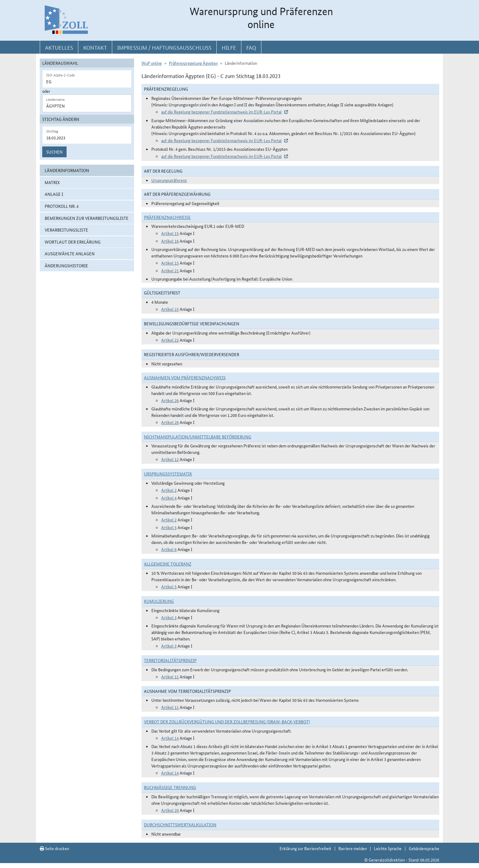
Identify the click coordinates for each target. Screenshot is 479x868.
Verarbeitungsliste (66, 230)
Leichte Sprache (388, 848)
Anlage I (54, 194)
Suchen (54, 152)
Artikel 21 (170, 270)
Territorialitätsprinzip (170, 660)
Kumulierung (159, 601)
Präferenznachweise (167, 217)
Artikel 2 (169, 490)
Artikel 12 (170, 459)
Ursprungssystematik (168, 474)
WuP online (152, 63)
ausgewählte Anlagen (70, 253)
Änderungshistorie (66, 265)
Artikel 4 (169, 498)
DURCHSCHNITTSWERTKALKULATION (180, 825)
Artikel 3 (169, 617)
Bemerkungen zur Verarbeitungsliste (87, 218)
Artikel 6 (169, 549)
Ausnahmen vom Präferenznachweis (185, 377)
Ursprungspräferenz (169, 180)
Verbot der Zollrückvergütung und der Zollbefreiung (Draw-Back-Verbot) (227, 722)
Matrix (52, 182)
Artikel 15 (170, 233)
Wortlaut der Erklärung (73, 242)
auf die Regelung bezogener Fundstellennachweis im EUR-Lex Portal (221, 112)
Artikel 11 (170, 677)
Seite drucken (54, 848)
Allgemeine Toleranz (168, 564)
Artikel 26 (170, 400)
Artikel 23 (170, 309)
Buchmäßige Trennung (170, 787)
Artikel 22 (170, 340)
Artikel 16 (170, 241)
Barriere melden (353, 848)
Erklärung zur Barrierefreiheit (305, 848)
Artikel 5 (169, 527)
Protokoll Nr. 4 (62, 206)
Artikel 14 (170, 738)
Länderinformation (67, 170)
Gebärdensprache (424, 848)
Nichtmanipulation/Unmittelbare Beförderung (198, 437)
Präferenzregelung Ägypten (193, 63)
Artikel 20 (170, 810)
